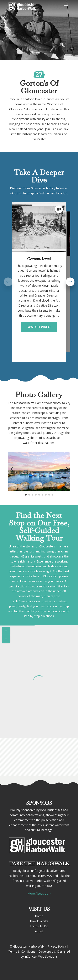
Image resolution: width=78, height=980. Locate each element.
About (39, 931)
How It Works (39, 921)
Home (39, 916)
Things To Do (39, 926)
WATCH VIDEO (39, 327)
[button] (70, 282)
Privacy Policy (57, 946)
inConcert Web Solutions (41, 956)
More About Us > (39, 893)
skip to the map (22, 193)
